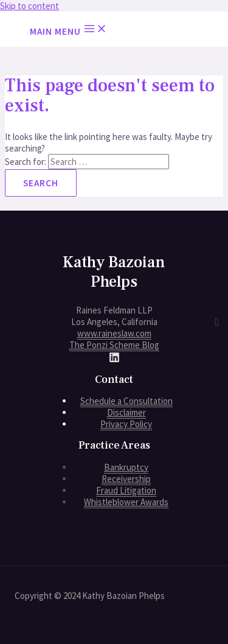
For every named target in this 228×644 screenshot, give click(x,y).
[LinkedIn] (114, 359)
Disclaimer (126, 412)
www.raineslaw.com (114, 333)
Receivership (126, 479)
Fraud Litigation (126, 490)
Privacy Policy (126, 424)
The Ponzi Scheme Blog (114, 345)
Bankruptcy (126, 467)
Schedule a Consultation (126, 401)
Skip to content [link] (29, 6)
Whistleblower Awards (126, 502)
